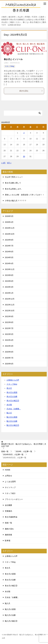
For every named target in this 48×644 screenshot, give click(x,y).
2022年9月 (9, 316)
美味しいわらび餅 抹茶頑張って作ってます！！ (25, 195)
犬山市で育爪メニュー (14, 177)
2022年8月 (9, 322)
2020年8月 (9, 352)
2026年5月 (9, 216)
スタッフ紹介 (10, 493)
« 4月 (3, 163)
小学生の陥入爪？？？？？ (16, 201)
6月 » (9, 163)
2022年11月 (10, 305)
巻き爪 (9, 388)
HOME (8, 470)
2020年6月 (9, 364)
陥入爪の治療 (12, 421)
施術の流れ (9, 529)
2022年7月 (9, 328)
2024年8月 (9, 240)
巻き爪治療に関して (13, 183)
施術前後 (8, 535)
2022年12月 (10, 299)
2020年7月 (9, 358)
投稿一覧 (8, 523)
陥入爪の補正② (13, 425)
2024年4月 (9, 263)
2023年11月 (10, 269)
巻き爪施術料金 (11, 517)
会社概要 (8, 505)
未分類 (9, 405)
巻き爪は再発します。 (14, 189)
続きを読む (31, 91)
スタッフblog (10, 66)
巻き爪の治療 (12, 397)
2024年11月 (10, 228)
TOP (24, 445)
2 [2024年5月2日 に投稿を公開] (24, 133)
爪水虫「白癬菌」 (14, 409)
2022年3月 (9, 346)
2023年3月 (9, 287)
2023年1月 (9, 293)
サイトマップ (10, 487)
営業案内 (8, 511)
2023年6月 (9, 281)
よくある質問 (10, 482)
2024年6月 (9, 252)
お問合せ (8, 476)
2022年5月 (9, 334)
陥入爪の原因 (12, 417)
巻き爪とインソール (13, 59)
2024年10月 (10, 234)
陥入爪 (9, 413)
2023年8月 (9, 275)
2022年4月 (9, 340)
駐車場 (8, 541)
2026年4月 (9, 222)
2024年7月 (9, 246)
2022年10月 (10, 311)
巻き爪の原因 (12, 392)
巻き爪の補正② (13, 401)
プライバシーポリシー (14, 499)
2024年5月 (9, 257)
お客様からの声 (13, 380)
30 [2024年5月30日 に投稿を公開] (24, 156)
